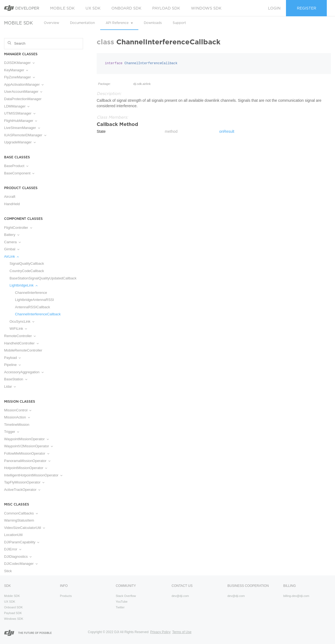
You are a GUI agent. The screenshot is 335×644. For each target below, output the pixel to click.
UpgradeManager (20, 142)
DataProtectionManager (23, 99)
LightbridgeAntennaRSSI (34, 300)
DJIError (13, 549)
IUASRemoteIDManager (25, 135)
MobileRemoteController (23, 350)
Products (66, 596)
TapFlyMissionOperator (24, 482)
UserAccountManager (23, 92)
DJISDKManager (19, 63)
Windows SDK (206, 8)
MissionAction (17, 417)
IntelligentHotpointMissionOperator (33, 475)
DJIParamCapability (22, 542)
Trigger (12, 432)
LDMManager (17, 106)
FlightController (18, 228)
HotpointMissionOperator (26, 468)
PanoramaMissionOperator (27, 461)
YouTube (122, 602)
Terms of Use (182, 632)
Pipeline (12, 365)
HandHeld (12, 204)
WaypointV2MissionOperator (28, 446)
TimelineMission (17, 425)
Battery (12, 235)
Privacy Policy (160, 632)
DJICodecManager (21, 564)
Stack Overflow (126, 596)
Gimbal (12, 249)
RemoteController (20, 336)
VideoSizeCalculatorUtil (25, 528)
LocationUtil (13, 535)
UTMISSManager (20, 113)
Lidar (10, 386)
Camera (12, 242)
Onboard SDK (126, 8)
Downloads (153, 23)
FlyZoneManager (19, 77)
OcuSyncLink (22, 321)
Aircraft (10, 197)
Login (274, 8)
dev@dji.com (180, 596)
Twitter (120, 607)
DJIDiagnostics (18, 557)
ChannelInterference (31, 293)
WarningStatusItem (19, 520)
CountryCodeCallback (27, 271)
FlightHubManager (21, 121)
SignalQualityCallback (27, 264)
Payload (12, 358)
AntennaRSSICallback (33, 307)
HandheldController (21, 343)
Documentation (82, 23)
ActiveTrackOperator (22, 490)
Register (307, 8)
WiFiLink (18, 329)
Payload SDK (166, 8)
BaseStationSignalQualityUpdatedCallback (43, 278)
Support (179, 23)
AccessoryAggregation (24, 372)
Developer (22, 8)
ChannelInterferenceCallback (38, 314)
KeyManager (16, 70)
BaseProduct (16, 166)
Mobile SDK (62, 8)
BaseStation (16, 379)
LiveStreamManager (22, 128)
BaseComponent (19, 173)
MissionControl (18, 410)
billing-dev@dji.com (296, 596)
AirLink (11, 256)
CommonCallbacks (21, 513)
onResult (227, 131)
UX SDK (93, 8)
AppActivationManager (24, 84)
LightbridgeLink (24, 285)
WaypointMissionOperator (26, 439)
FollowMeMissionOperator (27, 453)
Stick (8, 571)
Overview (51, 23)
